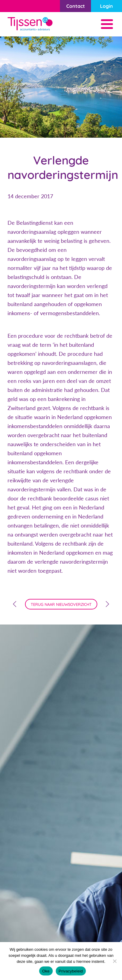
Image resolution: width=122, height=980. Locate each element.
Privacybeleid (71, 971)
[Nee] (114, 961)
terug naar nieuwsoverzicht (61, 604)
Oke (46, 971)
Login (106, 6)
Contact (76, 6)
